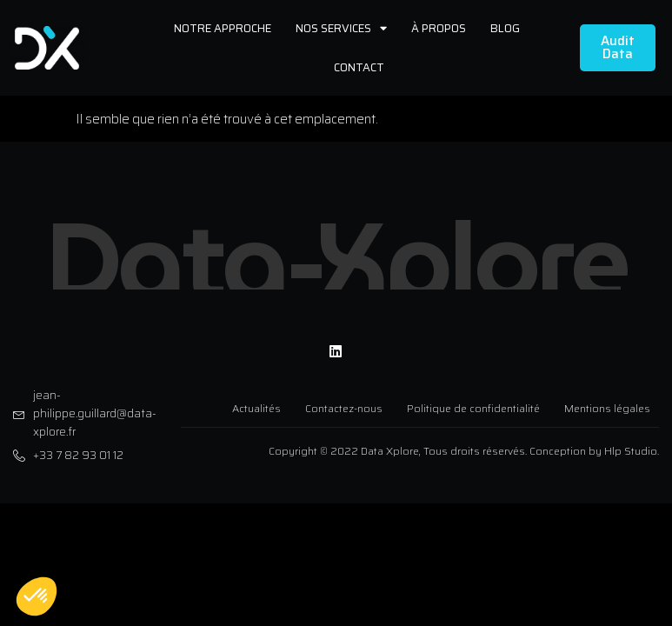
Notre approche (223, 28)
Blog (505, 28)
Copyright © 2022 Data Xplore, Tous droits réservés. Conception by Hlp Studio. (464, 446)
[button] (37, 596)
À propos (439, 28)
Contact (359, 67)
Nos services (341, 28)
